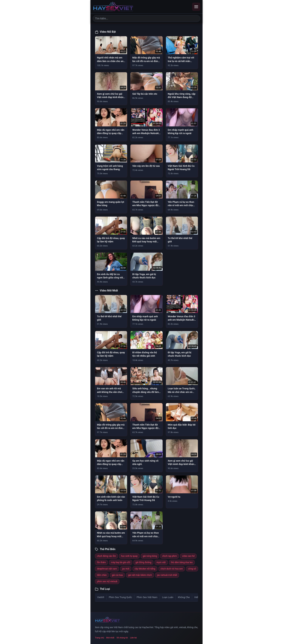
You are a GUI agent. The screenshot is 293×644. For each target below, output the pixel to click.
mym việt (161, 562)
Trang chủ (100, 638)
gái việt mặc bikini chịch (140, 575)
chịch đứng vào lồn (106, 556)
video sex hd (188, 556)
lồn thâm (101, 562)
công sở (192, 569)
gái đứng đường (143, 562)
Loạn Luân (168, 597)
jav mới (126, 569)
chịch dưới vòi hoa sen (172, 569)
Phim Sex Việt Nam (147, 597)
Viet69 (101, 597)
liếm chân (102, 575)
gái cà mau (117, 575)
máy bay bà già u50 (121, 562)
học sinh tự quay (129, 556)
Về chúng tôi (122, 638)
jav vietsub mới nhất (167, 575)
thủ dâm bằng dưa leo (182, 562)
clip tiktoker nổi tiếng (145, 569)
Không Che (184, 597)
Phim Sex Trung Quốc (120, 597)
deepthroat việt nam (107, 569)
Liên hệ (133, 638)
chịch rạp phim (170, 556)
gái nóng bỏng (150, 556)
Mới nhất (110, 638)
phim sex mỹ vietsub (107, 581)
